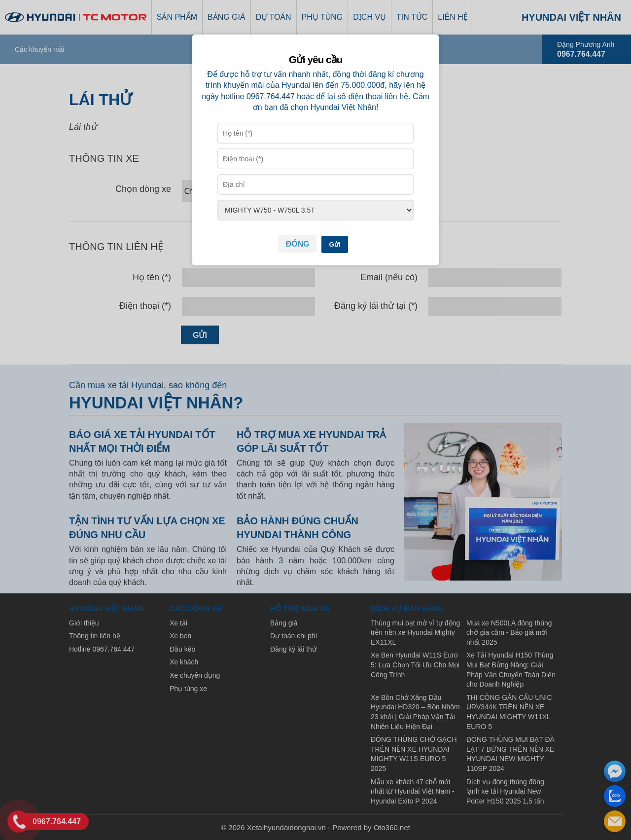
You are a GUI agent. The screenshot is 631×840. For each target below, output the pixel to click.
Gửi (334, 244)
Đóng (297, 244)
